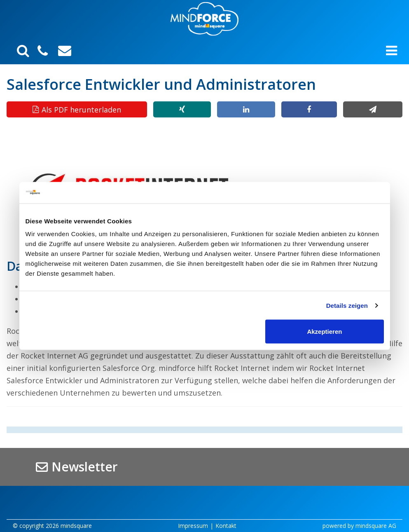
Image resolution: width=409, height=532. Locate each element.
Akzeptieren (324, 332)
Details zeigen (347, 305)
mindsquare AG (376, 526)
